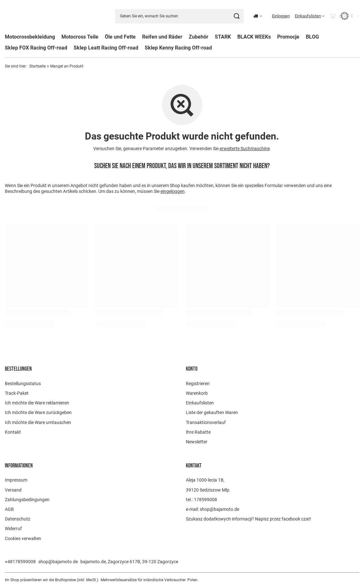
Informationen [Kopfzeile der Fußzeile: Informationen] (19, 466)
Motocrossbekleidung (30, 37)
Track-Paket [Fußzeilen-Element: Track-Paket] (17, 393)
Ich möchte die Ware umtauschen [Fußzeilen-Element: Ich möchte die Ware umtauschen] (38, 422)
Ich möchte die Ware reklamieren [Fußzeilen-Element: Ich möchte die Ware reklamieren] (37, 403)
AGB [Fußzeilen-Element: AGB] (9, 509)
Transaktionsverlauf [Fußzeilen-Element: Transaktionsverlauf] (206, 422)
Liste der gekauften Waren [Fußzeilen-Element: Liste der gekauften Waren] (212, 412)
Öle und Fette (120, 37)
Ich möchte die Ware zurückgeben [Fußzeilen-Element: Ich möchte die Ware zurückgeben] (38, 412)
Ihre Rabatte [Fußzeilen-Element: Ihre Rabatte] (198, 432)
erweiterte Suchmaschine (245, 149)
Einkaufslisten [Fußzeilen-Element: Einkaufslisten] (200, 403)
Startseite (37, 66)
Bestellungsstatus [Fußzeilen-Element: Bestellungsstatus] (23, 384)
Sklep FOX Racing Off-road (36, 48)
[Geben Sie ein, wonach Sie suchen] (179, 16)
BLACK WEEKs (254, 37)
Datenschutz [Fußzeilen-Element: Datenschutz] (18, 519)
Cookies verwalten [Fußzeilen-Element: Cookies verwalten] (23, 538)
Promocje (288, 37)
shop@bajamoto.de (58, 562)
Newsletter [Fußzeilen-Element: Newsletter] (197, 442)
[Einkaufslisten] (310, 16)
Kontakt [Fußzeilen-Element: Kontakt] (13, 432)
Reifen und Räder (162, 37)
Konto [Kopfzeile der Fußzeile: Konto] (192, 369)
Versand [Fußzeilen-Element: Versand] (13, 490)
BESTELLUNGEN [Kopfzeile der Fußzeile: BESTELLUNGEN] (18, 369)
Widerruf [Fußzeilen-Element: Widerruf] (13, 529)
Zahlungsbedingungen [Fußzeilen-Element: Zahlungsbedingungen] (27, 500)
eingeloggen (173, 192)
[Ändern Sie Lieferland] (258, 16)
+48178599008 (20, 562)
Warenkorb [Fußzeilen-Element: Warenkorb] (197, 393)
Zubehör (199, 37)
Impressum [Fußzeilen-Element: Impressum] (16, 480)
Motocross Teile (80, 37)
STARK (223, 37)
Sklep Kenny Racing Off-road (178, 48)
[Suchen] (237, 16)
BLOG (312, 37)
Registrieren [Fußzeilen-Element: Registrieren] (198, 384)
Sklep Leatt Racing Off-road (106, 48)
